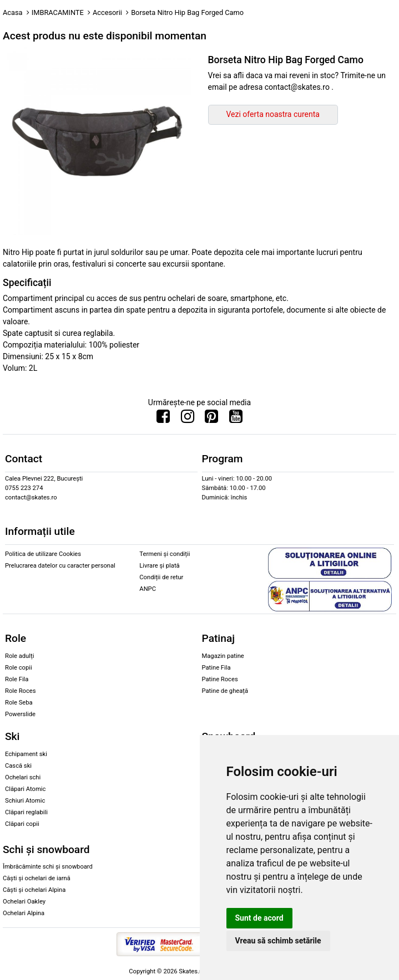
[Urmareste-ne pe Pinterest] (211, 419)
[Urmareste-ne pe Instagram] (188, 419)
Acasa (13, 12)
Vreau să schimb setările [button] (278, 941)
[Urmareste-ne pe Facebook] (163, 419)
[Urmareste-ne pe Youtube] (236, 419)
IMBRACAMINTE (58, 12)
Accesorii (107, 12)
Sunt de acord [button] (259, 918)
